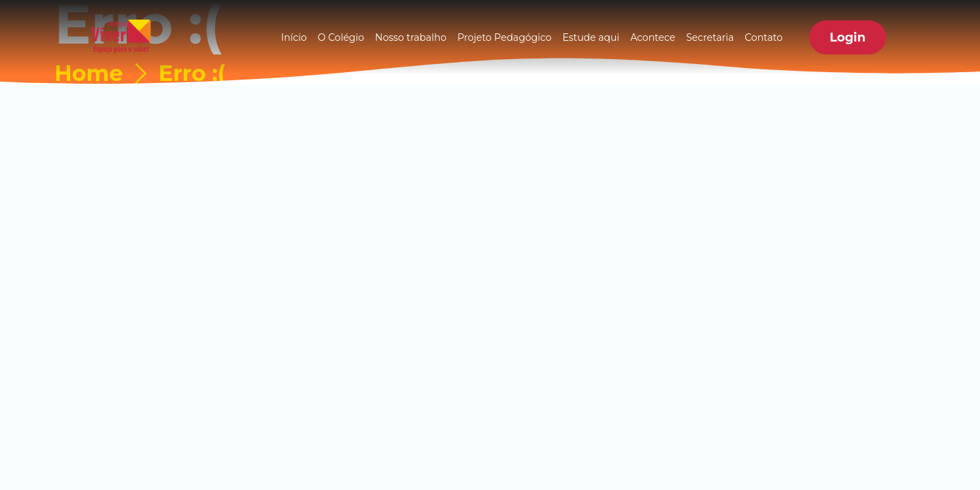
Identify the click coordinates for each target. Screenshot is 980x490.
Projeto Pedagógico (504, 37)
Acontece (653, 37)
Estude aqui (591, 37)
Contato (764, 37)
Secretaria (710, 37)
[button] (848, 37)
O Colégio (341, 37)
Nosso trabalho (411, 37)
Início (294, 37)
